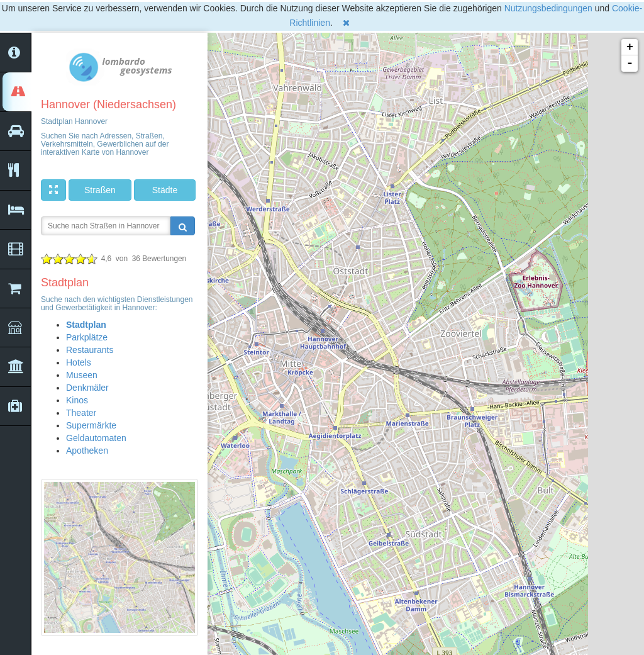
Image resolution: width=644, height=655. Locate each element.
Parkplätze (87, 337)
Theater (81, 413)
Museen (82, 375)
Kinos (77, 400)
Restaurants (90, 350)
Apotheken (87, 451)
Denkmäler (87, 388)
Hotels (79, 362)
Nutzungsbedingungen (548, 8)
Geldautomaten (96, 438)
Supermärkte (91, 425)
